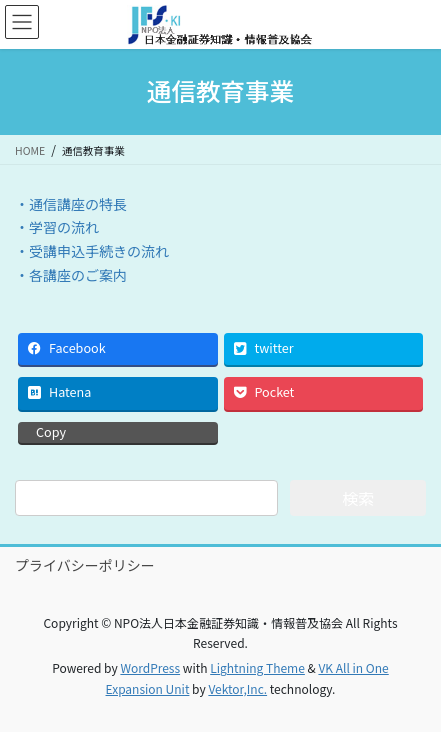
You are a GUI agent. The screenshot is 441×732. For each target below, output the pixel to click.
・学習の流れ (57, 227)
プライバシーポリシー (85, 565)
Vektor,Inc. (237, 688)
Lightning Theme (257, 667)
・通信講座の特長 (71, 204)
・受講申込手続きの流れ (92, 251)
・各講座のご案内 (71, 275)
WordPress (150, 667)
